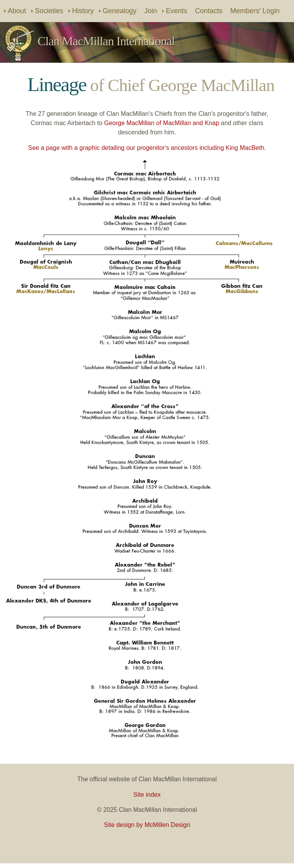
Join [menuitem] (150, 11)
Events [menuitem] (176, 11)
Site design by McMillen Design (147, 825)
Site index (147, 795)
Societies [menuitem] (49, 11)
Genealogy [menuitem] (119, 11)
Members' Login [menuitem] (255, 11)
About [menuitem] (17, 11)
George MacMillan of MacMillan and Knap (162, 123)
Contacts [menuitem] (209, 11)
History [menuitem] (83, 11)
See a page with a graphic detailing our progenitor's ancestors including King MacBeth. (147, 148)
